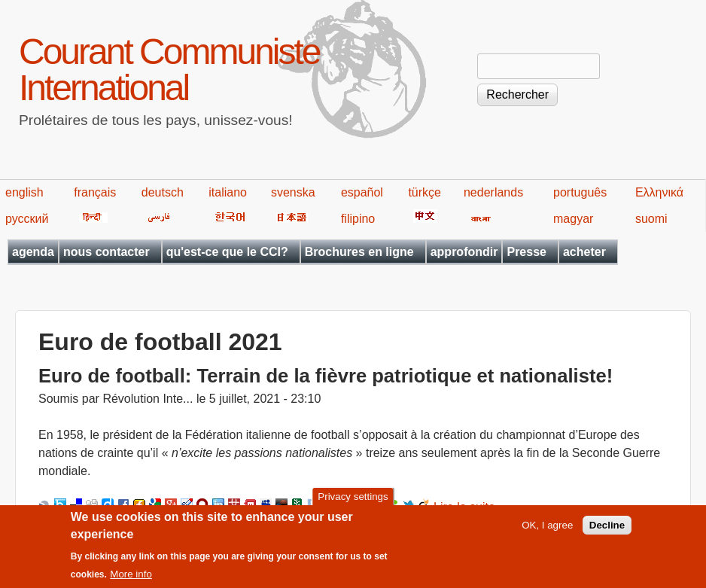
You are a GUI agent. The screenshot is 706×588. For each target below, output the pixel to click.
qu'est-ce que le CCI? (227, 252)
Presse (526, 252)
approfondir (464, 252)
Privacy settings (353, 505)
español (362, 192)
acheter (584, 252)
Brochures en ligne (359, 252)
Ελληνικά (659, 192)
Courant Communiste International (169, 70)
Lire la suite (464, 507)
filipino (358, 219)
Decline (607, 533)
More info (131, 582)
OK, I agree (547, 533)
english (24, 192)
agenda (33, 252)
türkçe (425, 192)
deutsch (163, 192)
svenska (293, 192)
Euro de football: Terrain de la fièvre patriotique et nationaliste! (326, 376)
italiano (228, 192)
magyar (573, 219)
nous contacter (107, 252)
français (95, 192)
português (580, 192)
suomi (651, 219)
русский (27, 219)
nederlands (493, 192)
